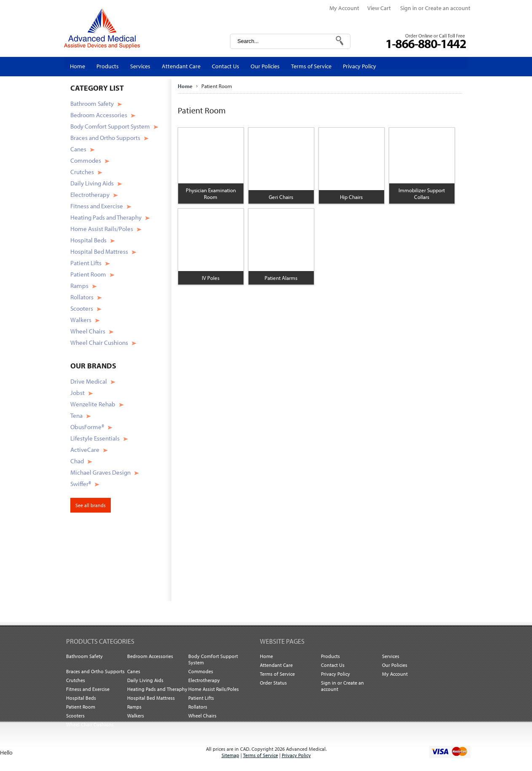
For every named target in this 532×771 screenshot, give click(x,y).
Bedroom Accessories (99, 115)
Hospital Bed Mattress (99, 251)
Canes (78, 149)
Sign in (409, 8)
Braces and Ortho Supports (105, 138)
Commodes (86, 160)
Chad (77, 461)
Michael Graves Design (100, 472)
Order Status (273, 683)
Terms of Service (261, 755)
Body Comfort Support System (110, 126)
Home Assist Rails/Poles (102, 229)
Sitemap (230, 755)
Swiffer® (81, 484)
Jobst (78, 393)
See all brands (91, 505)
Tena (76, 415)
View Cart (380, 8)
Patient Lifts (86, 263)
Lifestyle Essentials (95, 438)
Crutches (82, 172)
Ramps (79, 286)
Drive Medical (89, 381)
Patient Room (88, 274)
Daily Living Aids (92, 183)
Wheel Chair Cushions (99, 343)
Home (185, 86)
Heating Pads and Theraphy (106, 217)
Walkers (81, 320)
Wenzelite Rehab (93, 404)
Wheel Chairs (88, 331)
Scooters (82, 308)
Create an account (448, 8)
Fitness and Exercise (97, 206)
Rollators (82, 297)
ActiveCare (85, 450)
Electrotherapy (90, 195)
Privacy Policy (296, 755)
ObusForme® (87, 427)
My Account (344, 8)
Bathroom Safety (92, 103)
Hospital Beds (88, 240)
